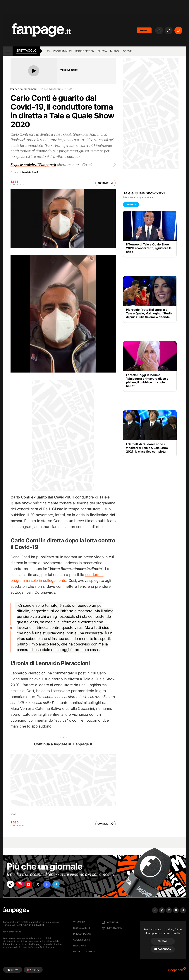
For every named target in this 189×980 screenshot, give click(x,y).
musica (115, 51)
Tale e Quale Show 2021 (26, 89)
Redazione (80, 946)
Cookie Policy (82, 940)
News (13, 814)
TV (48, 51)
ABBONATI (144, 30)
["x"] (42, 885)
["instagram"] (21, 885)
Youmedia (79, 922)
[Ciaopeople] (177, 971)
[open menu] (8, 51)
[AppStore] (13, 970)
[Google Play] (33, 970)
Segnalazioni (81, 928)
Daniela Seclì (30, 172)
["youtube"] (32, 885)
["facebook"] (52, 885)
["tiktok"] (11, 885)
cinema (102, 51)
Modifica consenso (85, 952)
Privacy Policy (82, 934)
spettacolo (26, 51)
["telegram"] (63, 885)
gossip (127, 51)
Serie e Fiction (85, 51)
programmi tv (63, 51)
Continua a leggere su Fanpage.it (63, 744)
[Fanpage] (16, 910)
